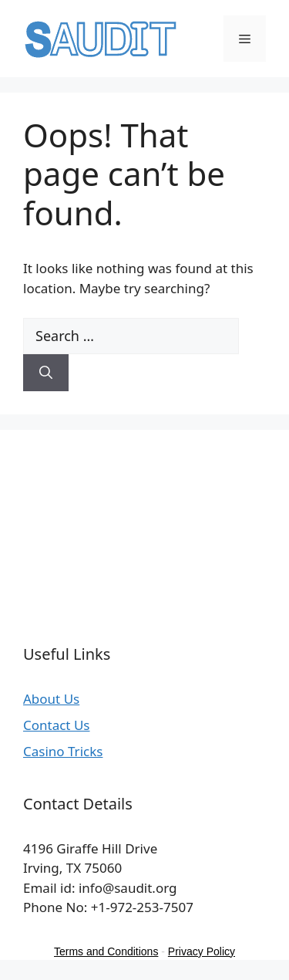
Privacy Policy (202, 951)
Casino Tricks (63, 751)
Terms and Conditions (106, 951)
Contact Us (57, 725)
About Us (51, 699)
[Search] (46, 373)
